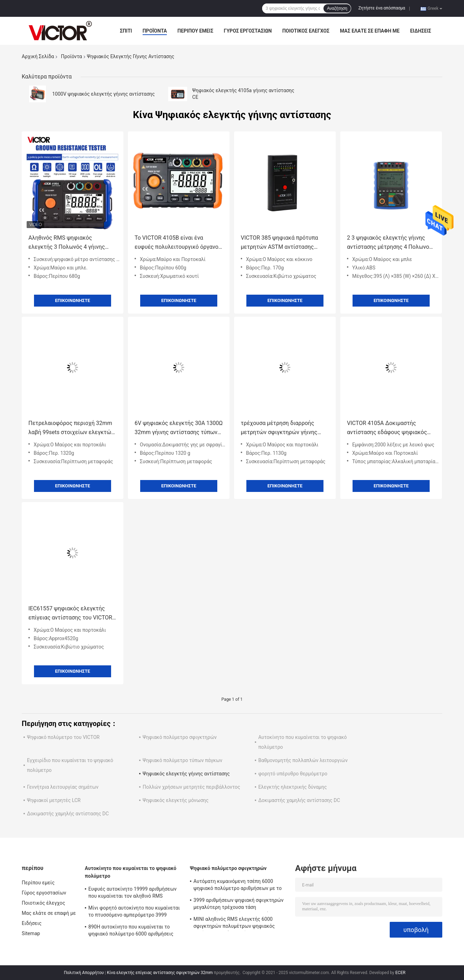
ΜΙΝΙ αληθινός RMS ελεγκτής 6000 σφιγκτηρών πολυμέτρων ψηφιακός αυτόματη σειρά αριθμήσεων (234, 924)
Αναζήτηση (337, 8)
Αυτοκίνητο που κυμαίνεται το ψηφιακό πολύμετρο (131, 872)
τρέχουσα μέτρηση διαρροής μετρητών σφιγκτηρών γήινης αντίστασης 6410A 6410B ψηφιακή (285, 428)
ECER (400, 973)
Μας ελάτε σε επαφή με (370, 31)
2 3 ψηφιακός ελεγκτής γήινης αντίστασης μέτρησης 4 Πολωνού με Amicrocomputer (390, 243)
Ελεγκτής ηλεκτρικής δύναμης (292, 787)
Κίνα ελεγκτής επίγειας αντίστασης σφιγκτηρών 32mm (160, 973)
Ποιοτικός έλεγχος (306, 31)
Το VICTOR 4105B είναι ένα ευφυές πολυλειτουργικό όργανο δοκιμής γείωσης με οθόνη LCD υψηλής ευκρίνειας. (176, 243)
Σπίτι (126, 31)
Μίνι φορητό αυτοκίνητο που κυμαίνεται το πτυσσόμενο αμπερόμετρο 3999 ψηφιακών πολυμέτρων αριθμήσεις (134, 912)
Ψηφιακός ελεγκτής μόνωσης (176, 800)
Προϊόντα (155, 31)
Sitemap (31, 933)
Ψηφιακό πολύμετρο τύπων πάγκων (182, 760)
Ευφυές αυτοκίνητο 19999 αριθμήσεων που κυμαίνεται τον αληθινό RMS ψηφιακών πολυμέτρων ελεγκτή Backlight (132, 893)
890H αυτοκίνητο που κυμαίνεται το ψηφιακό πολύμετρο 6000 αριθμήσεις (131, 930)
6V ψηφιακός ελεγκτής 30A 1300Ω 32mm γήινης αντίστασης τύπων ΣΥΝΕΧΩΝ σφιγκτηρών (179, 428)
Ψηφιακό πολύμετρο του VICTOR (63, 737)
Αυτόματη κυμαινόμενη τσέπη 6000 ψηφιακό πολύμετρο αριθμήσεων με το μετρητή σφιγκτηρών (238, 886)
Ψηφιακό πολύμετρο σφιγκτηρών (180, 737)
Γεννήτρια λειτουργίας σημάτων (63, 787)
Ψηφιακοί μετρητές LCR (54, 800)
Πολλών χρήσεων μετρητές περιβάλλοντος (191, 787)
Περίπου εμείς (195, 31)
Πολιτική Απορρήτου (84, 973)
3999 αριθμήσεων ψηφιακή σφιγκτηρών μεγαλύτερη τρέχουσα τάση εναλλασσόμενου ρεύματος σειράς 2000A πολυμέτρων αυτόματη (240, 905)
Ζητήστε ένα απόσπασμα (382, 8)
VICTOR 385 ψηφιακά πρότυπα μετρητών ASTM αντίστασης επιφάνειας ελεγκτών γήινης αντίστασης (279, 243)
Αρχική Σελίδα (38, 56)
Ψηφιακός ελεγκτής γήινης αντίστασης (186, 774)
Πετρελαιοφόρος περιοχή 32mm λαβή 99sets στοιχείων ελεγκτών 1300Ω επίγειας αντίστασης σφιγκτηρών (71, 428)
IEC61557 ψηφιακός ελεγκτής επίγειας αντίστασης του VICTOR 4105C (70, 614)
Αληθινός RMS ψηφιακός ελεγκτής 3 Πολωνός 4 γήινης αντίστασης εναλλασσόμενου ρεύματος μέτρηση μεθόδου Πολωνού (67, 243)
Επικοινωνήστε (73, 300)
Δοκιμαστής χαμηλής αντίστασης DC (299, 800)
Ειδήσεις (421, 31)
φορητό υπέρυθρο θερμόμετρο (293, 774)
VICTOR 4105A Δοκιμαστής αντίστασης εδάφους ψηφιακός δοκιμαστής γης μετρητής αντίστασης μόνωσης (387, 428)
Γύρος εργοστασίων (248, 31)
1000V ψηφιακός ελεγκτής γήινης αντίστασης (104, 94)
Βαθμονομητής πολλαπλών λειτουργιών (303, 760)
